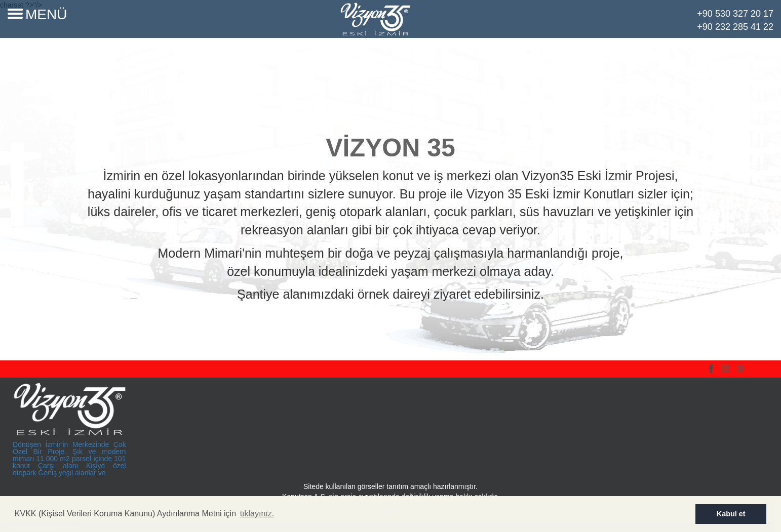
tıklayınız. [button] (257, 514)
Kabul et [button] (731, 514)
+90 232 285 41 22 (735, 27)
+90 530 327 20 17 (735, 14)
